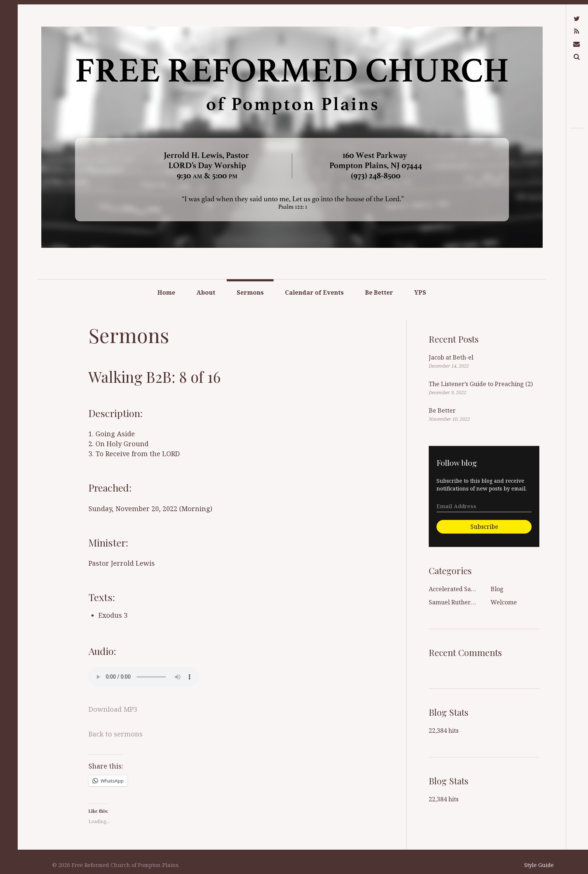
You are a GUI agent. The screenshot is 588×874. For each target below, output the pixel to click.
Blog (497, 589)
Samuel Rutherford (456, 602)
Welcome (504, 602)
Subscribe (484, 527)
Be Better (379, 292)
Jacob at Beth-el (451, 357)
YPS (420, 292)
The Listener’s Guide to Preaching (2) (481, 384)
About (206, 292)
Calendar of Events (314, 292)
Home (166, 292)
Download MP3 (113, 709)
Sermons (250, 292)
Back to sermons (116, 734)
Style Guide (539, 865)
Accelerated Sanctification (466, 589)
